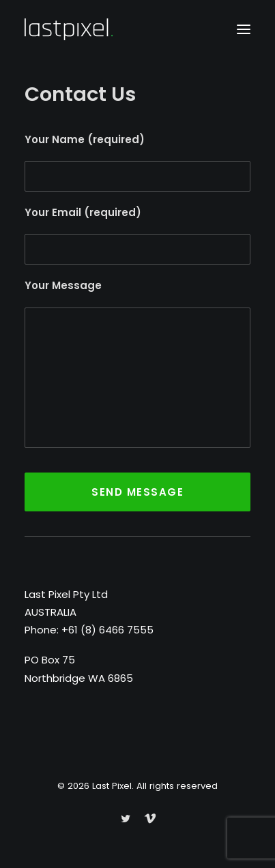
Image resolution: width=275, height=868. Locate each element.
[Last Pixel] (69, 29)
